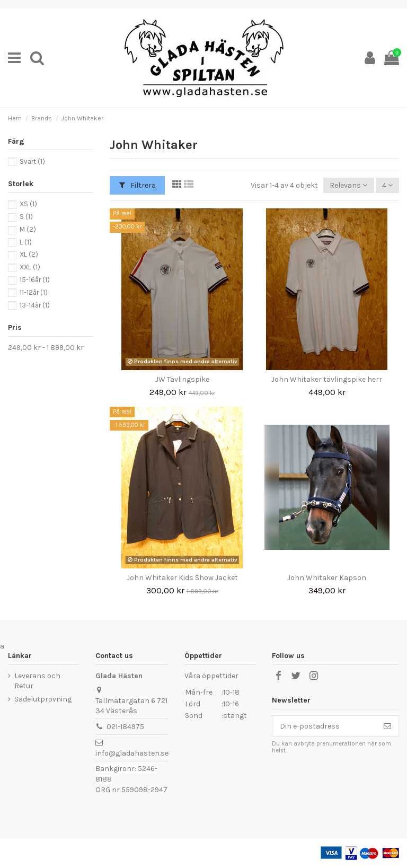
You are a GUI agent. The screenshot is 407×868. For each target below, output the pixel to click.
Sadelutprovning (43, 699)
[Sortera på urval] (348, 185)
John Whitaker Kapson (327, 578)
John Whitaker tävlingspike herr (327, 379)
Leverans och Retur (37, 681)
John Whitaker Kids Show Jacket (182, 578)
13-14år (35, 305)
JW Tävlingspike (182, 379)
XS (28, 204)
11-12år (34, 292)
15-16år (35, 280)
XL (29, 254)
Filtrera (138, 185)
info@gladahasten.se (132, 753)
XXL (30, 267)
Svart (32, 161)
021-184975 (125, 727)
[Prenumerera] (387, 726)
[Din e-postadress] (324, 726)
